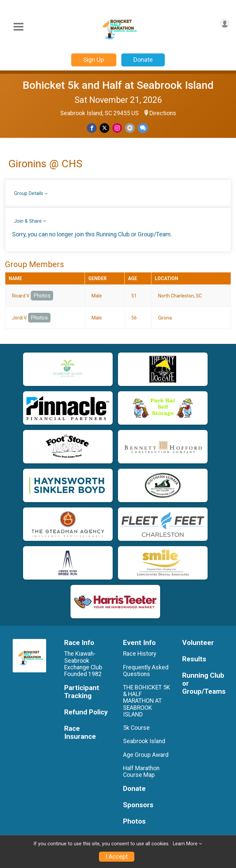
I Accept (117, 857)
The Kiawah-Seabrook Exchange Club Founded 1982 (84, 664)
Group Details (29, 193)
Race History (140, 654)
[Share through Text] (143, 128)
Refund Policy (86, 712)
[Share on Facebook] (92, 128)
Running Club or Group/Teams (204, 684)
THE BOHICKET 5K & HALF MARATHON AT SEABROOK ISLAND (147, 701)
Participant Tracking (82, 692)
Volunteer (198, 643)
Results (194, 659)
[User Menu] (225, 23)
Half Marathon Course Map (141, 772)
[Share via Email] (130, 128)
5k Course (136, 728)
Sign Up (94, 60)
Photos (42, 296)
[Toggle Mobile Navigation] (18, 27)
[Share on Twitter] (104, 128)
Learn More (185, 844)
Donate (143, 60)
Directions (163, 113)
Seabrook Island (144, 741)
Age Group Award (146, 755)
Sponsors (138, 805)
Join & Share (28, 221)
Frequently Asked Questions (146, 671)
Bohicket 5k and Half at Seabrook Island (118, 85)
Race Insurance (80, 733)
